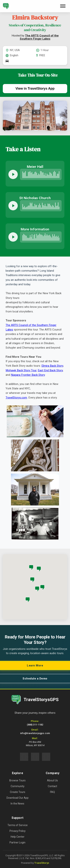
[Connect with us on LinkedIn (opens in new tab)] (46, 757)
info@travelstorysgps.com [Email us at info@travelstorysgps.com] (35, 733)
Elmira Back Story (52, 366)
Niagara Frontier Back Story (28, 375)
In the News (17, 804)
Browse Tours (17, 780)
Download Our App (18, 798)
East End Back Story (50, 370)
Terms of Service (18, 825)
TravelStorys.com (16, 398)
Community (18, 786)
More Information (35, 229)
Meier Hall (35, 167)
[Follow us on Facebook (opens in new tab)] (24, 757)
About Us (52, 780)
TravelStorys (42, 863)
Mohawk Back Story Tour (21, 370)
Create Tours (18, 792)
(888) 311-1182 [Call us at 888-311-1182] (35, 725)
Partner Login (17, 842)
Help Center (18, 837)
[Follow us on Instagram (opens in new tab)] (35, 757)
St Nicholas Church (35, 198)
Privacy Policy (18, 831)
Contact (52, 786)
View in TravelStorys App (35, 88)
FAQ (52, 792)
